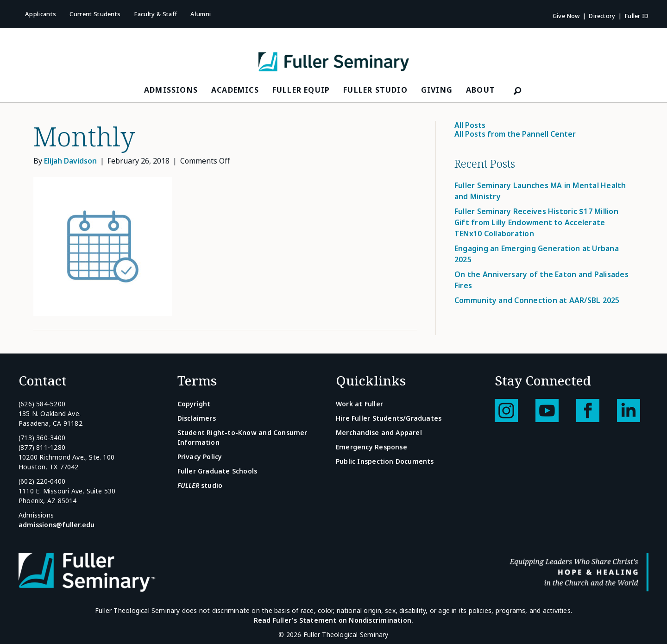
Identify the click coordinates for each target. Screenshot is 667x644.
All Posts (470, 125)
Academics (235, 90)
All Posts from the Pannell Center (515, 134)
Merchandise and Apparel (379, 432)
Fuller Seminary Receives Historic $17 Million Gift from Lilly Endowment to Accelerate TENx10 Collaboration (536, 222)
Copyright (194, 404)
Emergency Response (371, 447)
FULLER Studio (375, 90)
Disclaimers (197, 418)
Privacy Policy (200, 457)
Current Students (95, 14)
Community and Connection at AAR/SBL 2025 (537, 300)
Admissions (171, 90)
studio (200, 485)
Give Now (566, 16)
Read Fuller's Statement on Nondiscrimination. (333, 620)
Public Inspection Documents (385, 461)
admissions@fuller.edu (57, 525)
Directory (602, 16)
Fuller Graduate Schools (217, 471)
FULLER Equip (301, 90)
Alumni (201, 14)
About (481, 90)
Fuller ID (636, 16)
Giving (437, 90)
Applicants (41, 14)
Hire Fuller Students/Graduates (389, 418)
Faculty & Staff (155, 14)
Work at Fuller (359, 404)
